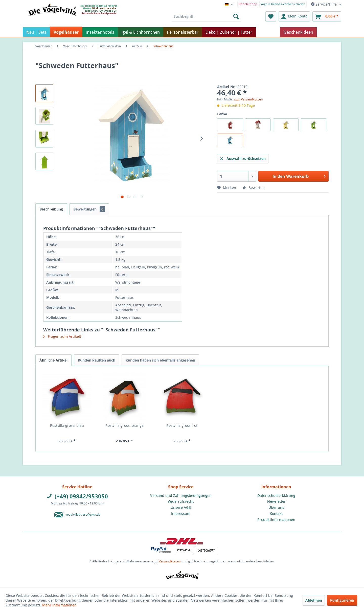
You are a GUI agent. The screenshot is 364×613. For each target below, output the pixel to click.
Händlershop (248, 4)
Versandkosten (170, 561)
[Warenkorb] (327, 16)
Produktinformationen (276, 520)
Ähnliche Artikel (53, 360)
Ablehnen (314, 600)
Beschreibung (51, 209)
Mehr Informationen (59, 605)
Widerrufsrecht (181, 501)
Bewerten (254, 188)
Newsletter (276, 501)
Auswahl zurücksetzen (243, 158)
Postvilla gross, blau (67, 425)
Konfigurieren (342, 600)
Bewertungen (89, 209)
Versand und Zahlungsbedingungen (181, 495)
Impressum (181, 513)
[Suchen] (236, 16)
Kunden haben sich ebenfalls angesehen (160, 360)
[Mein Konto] (294, 16)
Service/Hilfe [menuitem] (324, 4)
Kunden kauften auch (97, 360)
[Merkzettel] (271, 16)
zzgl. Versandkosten (248, 99)
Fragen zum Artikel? (62, 336)
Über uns (276, 507)
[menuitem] (248, 4)
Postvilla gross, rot (182, 425)
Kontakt (276, 513)
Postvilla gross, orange (124, 425)
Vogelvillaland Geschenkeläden (283, 4)
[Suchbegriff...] (206, 16)
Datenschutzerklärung (276, 495)
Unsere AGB (181, 507)
